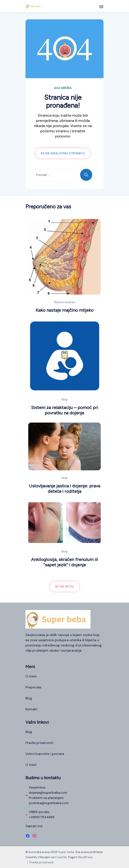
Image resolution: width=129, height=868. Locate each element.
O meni (31, 676)
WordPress (85, 857)
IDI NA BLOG (64, 586)
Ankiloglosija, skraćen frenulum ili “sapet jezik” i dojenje (64, 562)
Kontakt (32, 709)
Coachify (61, 857)
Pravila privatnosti (39, 743)
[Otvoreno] (101, 7)
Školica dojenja (64, 302)
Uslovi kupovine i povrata (45, 754)
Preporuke (33, 687)
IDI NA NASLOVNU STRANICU (63, 153)
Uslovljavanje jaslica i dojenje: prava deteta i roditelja (65, 489)
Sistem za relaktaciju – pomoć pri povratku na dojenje (65, 410)
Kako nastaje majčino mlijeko (65, 310)
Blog (64, 399)
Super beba (66, 852)
